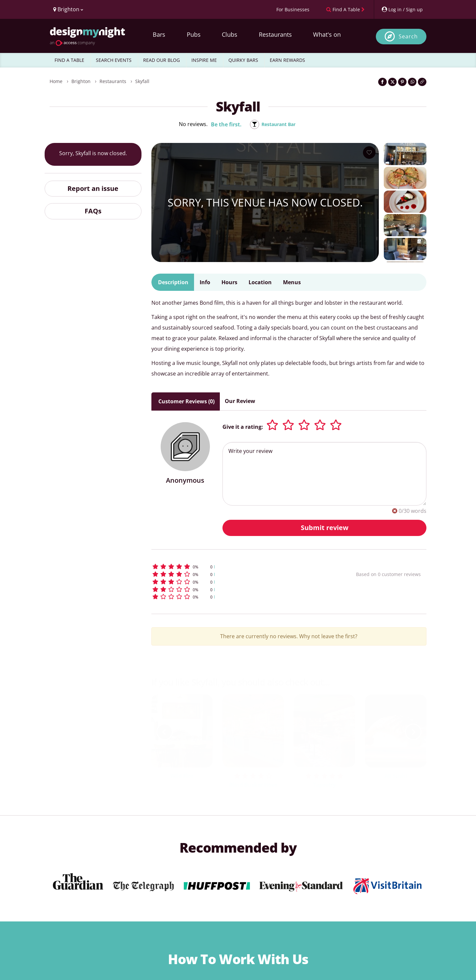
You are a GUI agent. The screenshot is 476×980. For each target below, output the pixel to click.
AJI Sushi (396, 776)
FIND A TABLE (69, 60)
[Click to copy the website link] (422, 82)
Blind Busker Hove (253, 785)
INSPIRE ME (204, 60)
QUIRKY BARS (243, 60)
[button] (241, 567)
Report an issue (93, 188)
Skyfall (142, 81)
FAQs (93, 211)
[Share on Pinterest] (402, 82)
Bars (159, 34)
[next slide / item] (413, 732)
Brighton (81, 81)
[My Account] (402, 9)
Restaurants (275, 34)
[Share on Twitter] (392, 82)
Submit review (325, 528)
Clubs (230, 34)
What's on (327, 34)
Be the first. (223, 124)
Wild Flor (182, 776)
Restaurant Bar (278, 124)
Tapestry (324, 785)
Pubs (194, 34)
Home (56, 81)
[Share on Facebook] (382, 82)
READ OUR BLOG (161, 60)
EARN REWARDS (287, 60)
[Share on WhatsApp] (412, 82)
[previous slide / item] (165, 732)
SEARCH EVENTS (114, 60)
